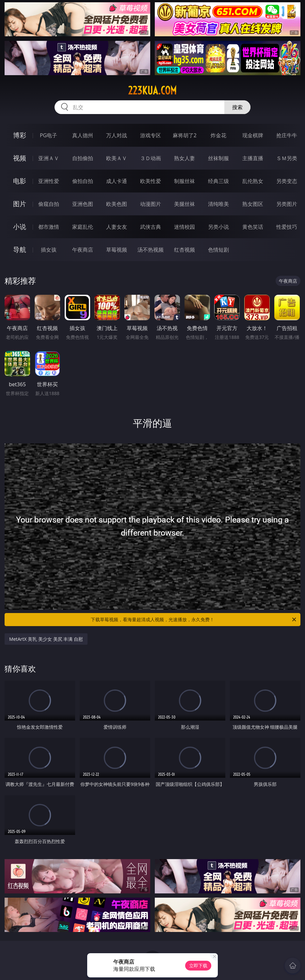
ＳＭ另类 (287, 158)
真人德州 (83, 135)
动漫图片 (151, 204)
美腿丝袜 (185, 204)
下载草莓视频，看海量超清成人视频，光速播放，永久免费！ (194, 620)
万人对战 (117, 135)
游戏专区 (151, 135)
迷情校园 (185, 227)
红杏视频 (185, 250)
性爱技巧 (287, 227)
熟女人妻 (185, 158)
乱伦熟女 (253, 181)
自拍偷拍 (83, 158)
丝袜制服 (218, 158)
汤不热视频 (151, 250)
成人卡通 (117, 181)
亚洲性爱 (49, 181)
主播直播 (253, 158)
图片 (20, 204)
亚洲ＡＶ (49, 158)
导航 (20, 249)
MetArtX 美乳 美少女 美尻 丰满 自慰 (46, 639)
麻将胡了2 (185, 135)
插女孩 (49, 250)
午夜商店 (83, 250)
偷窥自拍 (49, 204)
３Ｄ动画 (151, 158)
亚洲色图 (83, 204)
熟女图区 (253, 204)
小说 (20, 227)
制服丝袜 (185, 181)
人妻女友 (117, 227)
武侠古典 (151, 227)
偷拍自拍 (83, 181)
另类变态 (287, 181)
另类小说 (218, 227)
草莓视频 (117, 250)
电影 (20, 181)
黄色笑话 (253, 227)
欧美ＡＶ (117, 158)
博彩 (20, 135)
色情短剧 (218, 250)
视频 (20, 158)
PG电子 (48, 135)
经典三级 (218, 181)
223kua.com (152, 91)
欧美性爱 (151, 181)
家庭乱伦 (83, 227)
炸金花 (218, 135)
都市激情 (49, 227)
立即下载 (198, 965)
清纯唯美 (218, 204)
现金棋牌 (253, 135)
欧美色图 (117, 204)
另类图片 (287, 204)
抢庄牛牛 (287, 135)
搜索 (237, 107)
